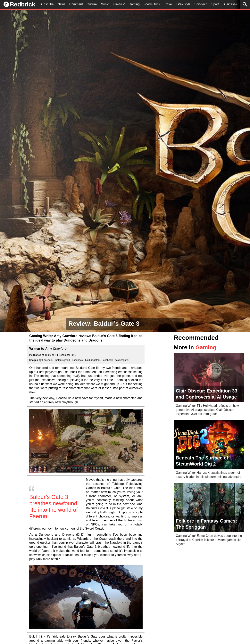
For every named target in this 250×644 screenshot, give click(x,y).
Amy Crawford (56, 349)
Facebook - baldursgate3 (56, 360)
